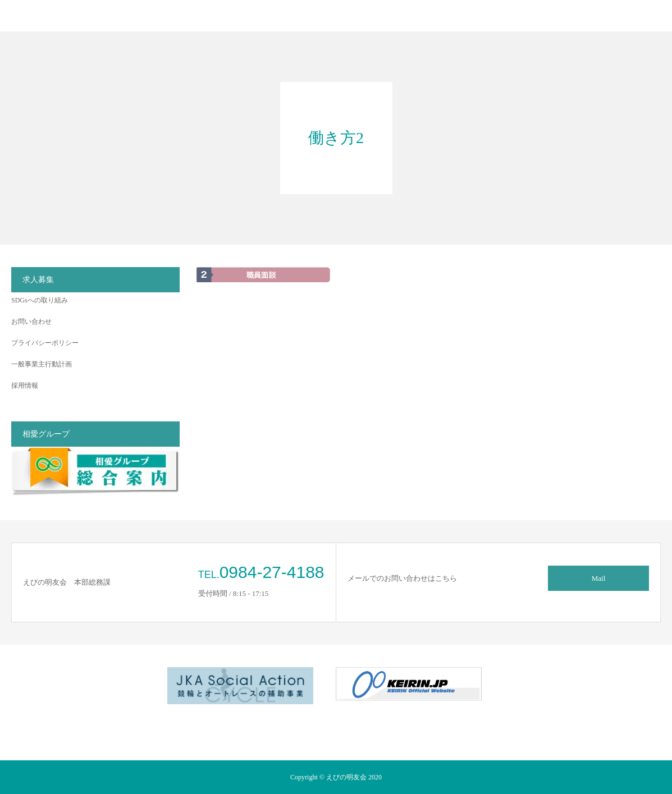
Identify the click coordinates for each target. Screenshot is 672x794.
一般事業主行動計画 (42, 364)
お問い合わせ (31, 322)
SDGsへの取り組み (40, 300)
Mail (599, 578)
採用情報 (25, 385)
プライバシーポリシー (45, 343)
